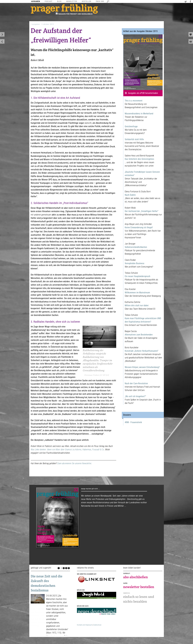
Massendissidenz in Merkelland (139, 114)
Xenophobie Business (134, 263)
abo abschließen (136, 577)
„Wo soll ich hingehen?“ (135, 396)
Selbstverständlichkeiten (136, 247)
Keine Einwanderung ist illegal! (139, 227)
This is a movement (134, 101)
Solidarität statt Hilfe (134, 139)
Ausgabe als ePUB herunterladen (143, 93)
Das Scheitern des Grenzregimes (139, 159)
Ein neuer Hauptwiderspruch (137, 276)
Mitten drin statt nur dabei (137, 305)
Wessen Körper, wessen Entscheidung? (142, 367)
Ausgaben (36, 24)
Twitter (186, 2)
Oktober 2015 (48, 24)
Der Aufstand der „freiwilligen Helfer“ (141, 211)
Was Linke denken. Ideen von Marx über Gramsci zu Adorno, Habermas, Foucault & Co (67, 450)
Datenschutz (97, 625)
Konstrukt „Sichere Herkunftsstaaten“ (141, 351)
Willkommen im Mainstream (137, 293)
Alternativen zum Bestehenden (139, 335)
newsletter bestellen (139, 587)
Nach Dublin (130, 195)
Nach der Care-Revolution (136, 383)
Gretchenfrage (131, 126)
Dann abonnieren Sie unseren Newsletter (74, 463)
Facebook (191, 2)
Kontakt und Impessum (85, 625)
